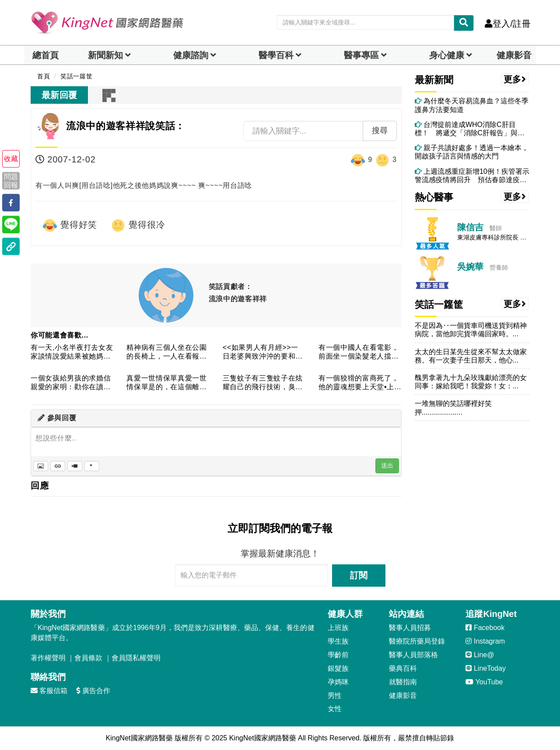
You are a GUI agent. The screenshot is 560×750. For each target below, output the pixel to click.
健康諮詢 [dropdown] (191, 55)
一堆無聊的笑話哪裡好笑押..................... (453, 408)
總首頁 (45, 55)
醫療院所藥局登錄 (417, 641)
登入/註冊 (508, 24)
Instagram (485, 641)
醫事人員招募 (410, 628)
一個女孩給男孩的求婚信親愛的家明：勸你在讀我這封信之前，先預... (71, 383)
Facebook (485, 628)
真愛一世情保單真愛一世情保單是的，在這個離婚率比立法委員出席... (166, 383)
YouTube (484, 682)
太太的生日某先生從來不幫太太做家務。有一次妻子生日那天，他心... (471, 356)
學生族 (338, 641)
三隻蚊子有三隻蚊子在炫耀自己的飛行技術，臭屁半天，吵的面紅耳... (263, 383)
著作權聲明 (48, 658)
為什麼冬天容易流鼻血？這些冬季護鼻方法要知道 (472, 105)
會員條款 (88, 658)
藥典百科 (403, 668)
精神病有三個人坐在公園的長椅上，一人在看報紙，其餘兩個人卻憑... (166, 352)
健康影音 (514, 55)
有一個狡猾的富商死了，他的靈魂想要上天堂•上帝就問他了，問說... (359, 383)
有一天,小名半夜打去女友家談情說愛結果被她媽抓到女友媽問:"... (72, 352)
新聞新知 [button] (105, 55)
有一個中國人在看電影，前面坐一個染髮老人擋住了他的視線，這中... (359, 352)
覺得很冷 (138, 225)
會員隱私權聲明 (136, 658)
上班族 (338, 628)
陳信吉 (470, 227)
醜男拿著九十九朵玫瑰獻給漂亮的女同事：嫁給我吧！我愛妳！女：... (471, 382)
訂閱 (359, 575)
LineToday (485, 668)
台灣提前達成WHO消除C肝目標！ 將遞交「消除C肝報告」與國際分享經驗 (470, 129)
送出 (387, 465)
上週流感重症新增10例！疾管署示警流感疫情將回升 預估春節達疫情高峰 (472, 176)
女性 (335, 709)
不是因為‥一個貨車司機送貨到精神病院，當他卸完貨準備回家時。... (471, 330)
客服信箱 (49, 691)
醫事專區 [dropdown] (361, 55)
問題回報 (11, 180)
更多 (515, 79)
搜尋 (380, 130)
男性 (335, 695)
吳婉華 (470, 267)
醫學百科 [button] (276, 55)
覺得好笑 (70, 225)
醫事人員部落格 (413, 655)
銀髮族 (338, 668)
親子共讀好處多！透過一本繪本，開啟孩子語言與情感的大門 (472, 152)
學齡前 (338, 655)
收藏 (11, 159)
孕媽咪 (338, 682)
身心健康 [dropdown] (447, 55)
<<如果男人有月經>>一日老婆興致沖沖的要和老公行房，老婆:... (263, 352)
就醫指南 (403, 682)
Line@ (480, 655)
